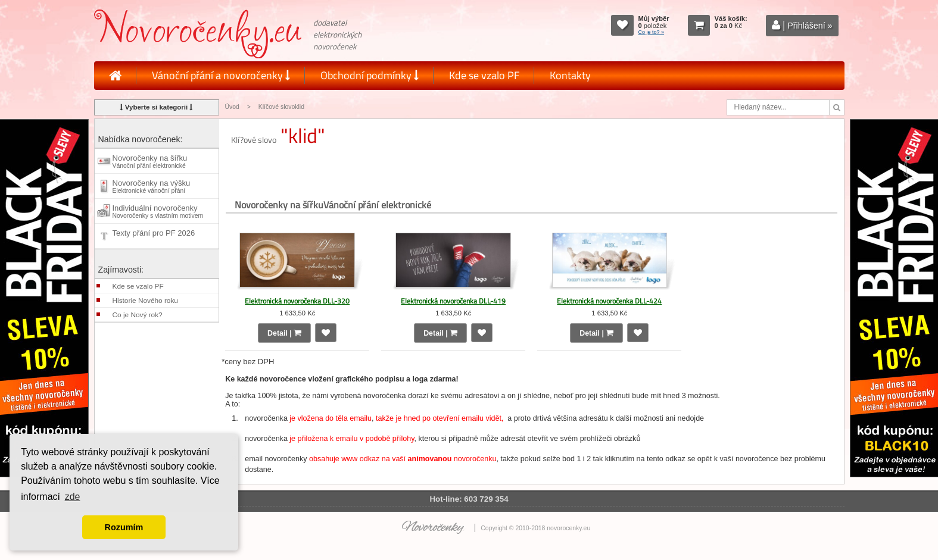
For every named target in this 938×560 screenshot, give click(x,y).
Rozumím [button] (124, 527)
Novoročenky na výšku (152, 186)
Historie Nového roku (145, 301)
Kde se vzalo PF (484, 75)
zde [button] (73, 497)
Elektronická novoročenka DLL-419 (453, 301)
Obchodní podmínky (370, 75)
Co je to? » (652, 32)
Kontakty (570, 75)
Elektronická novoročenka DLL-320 (297, 301)
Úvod (232, 107)
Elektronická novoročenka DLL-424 (609, 301)
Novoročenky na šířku (150, 161)
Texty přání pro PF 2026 (154, 236)
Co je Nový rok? (138, 315)
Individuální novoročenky (158, 211)
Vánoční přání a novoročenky (221, 75)
